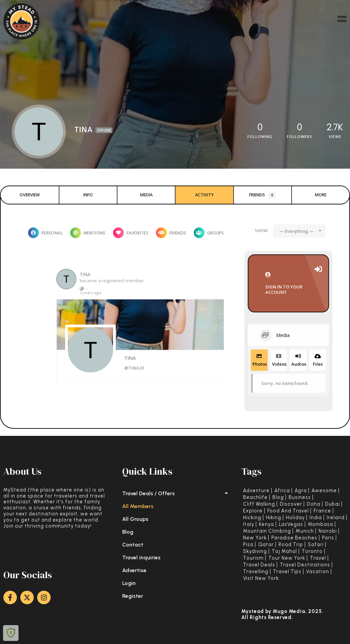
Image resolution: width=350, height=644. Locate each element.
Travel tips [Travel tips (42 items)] (287, 572)
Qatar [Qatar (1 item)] (266, 545)
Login (129, 583)
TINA (85, 290)
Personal (45, 233)
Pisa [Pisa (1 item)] (248, 545)
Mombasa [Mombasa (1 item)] (320, 524)
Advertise (134, 570)
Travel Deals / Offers (175, 493)
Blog (128, 532)
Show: (262, 231)
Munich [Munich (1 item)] (305, 531)
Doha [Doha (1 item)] (314, 504)
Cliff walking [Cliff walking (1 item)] (259, 504)
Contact (133, 545)
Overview (30, 195)
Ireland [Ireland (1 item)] (336, 518)
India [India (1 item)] (316, 518)
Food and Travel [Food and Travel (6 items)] (288, 511)
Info (88, 195)
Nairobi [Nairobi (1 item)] (328, 531)
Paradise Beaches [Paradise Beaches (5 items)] (294, 538)
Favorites (131, 233)
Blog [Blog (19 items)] (278, 497)
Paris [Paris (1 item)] (328, 538)
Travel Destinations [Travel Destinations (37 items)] (305, 565)
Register (133, 596)
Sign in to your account (288, 284)
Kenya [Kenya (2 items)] (266, 524)
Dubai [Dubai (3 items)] (332, 504)
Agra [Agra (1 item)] (301, 491)
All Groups (135, 519)
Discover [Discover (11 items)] (291, 504)
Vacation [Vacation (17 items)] (318, 572)
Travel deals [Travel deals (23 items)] (259, 565)
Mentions (88, 233)
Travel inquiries (141, 557)
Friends (262, 195)
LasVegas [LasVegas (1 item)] (291, 524)
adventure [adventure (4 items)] (256, 491)
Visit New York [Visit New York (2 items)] (261, 578)
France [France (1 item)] (322, 511)
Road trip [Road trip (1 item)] (291, 545)
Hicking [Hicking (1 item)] (252, 518)
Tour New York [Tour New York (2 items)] (287, 558)
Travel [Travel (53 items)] (318, 558)
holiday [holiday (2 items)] (295, 518)
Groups (209, 233)
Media (146, 195)
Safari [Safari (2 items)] (316, 545)
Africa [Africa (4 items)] (282, 491)
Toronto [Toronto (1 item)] (312, 551)
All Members (138, 506)
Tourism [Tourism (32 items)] (253, 558)
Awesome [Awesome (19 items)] (324, 491)
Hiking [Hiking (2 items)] (274, 518)
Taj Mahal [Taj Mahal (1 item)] (284, 551)
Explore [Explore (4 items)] (253, 511)
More (321, 195)
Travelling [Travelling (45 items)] (256, 572)
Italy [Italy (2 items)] (249, 524)
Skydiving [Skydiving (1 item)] (255, 551)
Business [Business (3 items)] (300, 497)
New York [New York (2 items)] (255, 538)
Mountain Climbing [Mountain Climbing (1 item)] (267, 531)
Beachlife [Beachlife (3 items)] (255, 497)
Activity (204, 195)
